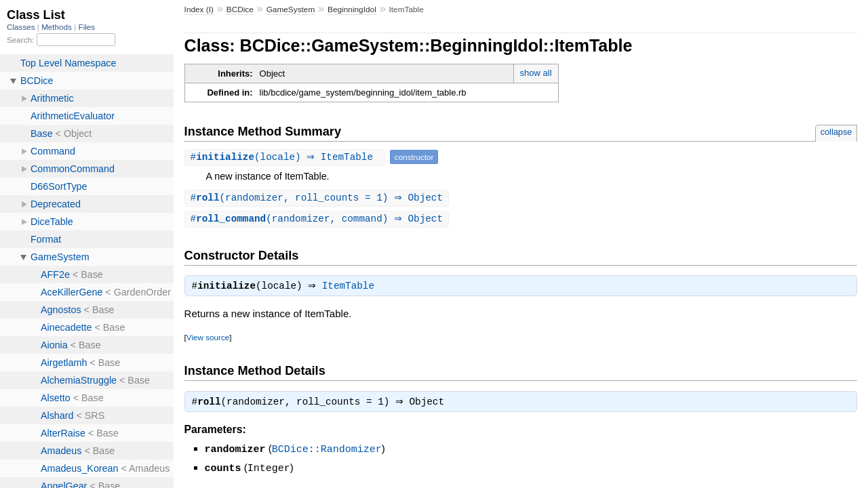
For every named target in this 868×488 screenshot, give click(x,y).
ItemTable (352, 289)
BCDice (240, 9)
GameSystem (291, 9)
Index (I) (199, 9)
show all (536, 73)
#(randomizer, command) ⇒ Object (318, 220)
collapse (836, 132)
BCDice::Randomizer (327, 453)
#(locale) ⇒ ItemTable (287, 157)
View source (208, 340)
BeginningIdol (352, 9)
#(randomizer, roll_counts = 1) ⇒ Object (318, 198)
